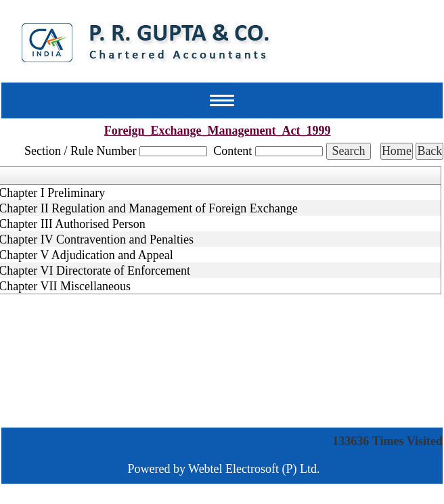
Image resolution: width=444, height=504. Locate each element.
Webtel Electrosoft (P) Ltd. (254, 469)
